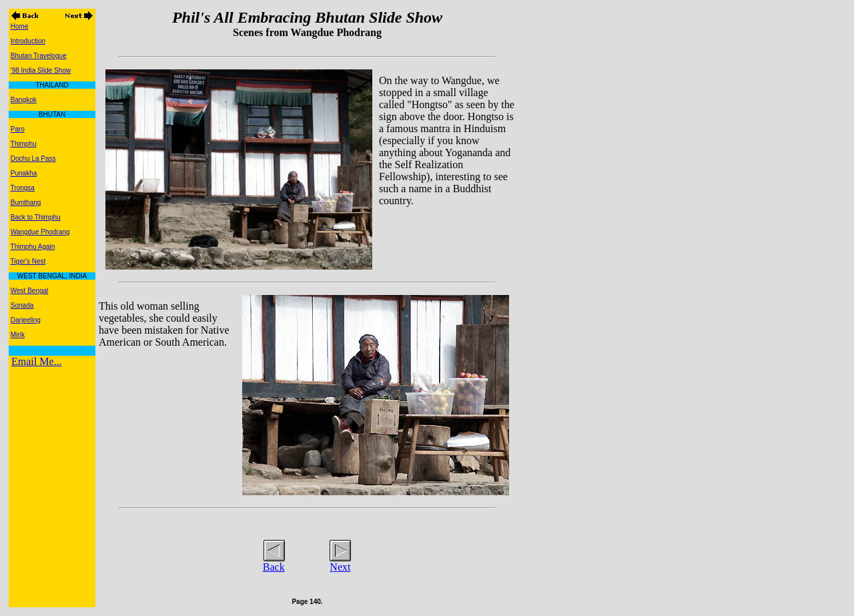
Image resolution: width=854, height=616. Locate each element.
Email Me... (37, 361)
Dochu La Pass (33, 159)
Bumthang (26, 203)
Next (340, 567)
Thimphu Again (33, 247)
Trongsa (23, 188)
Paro (18, 129)
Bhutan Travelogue (39, 56)
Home (20, 26)
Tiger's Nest (28, 261)
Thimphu (24, 144)
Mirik (18, 335)
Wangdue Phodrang (40, 232)
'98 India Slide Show (41, 70)
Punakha (24, 173)
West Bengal (30, 291)
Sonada (22, 305)
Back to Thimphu (36, 217)
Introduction (28, 41)
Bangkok (24, 100)
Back (274, 567)
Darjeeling (26, 320)
